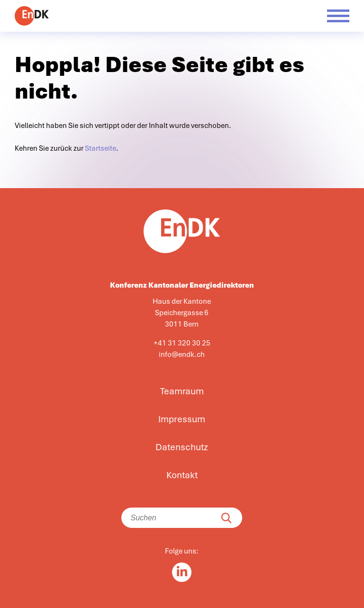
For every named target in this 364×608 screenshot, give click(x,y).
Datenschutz (182, 447)
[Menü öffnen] (338, 16)
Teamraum (182, 391)
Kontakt (182, 475)
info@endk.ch (182, 354)
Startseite (100, 148)
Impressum (182, 419)
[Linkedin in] (182, 572)
